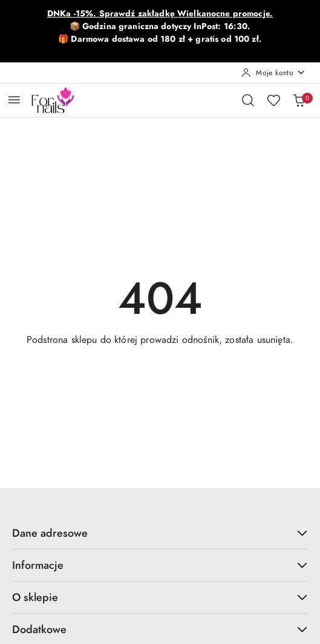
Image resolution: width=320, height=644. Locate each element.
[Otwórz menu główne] (14, 100)
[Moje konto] (273, 73)
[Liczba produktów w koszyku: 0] (299, 100)
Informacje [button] (160, 565)
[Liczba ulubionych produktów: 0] (273, 100)
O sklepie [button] (160, 597)
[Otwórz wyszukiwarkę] (248, 100)
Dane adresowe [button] (160, 533)
